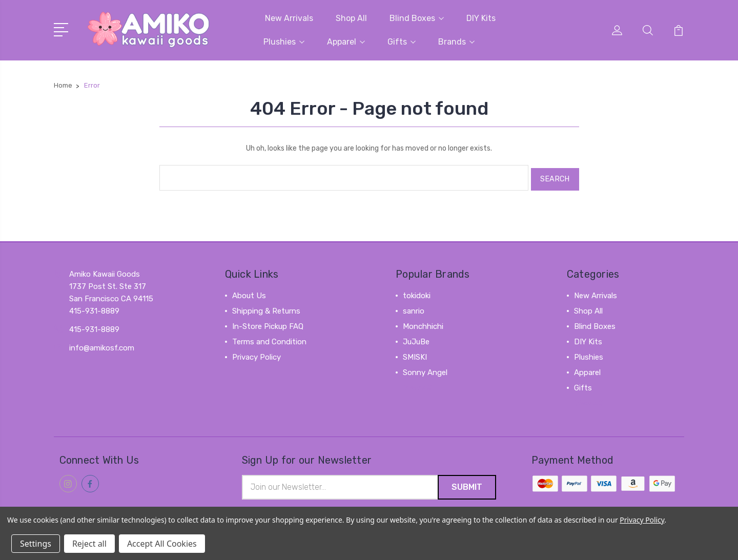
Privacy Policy (257, 353)
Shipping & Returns (266, 307)
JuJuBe (416, 338)
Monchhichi (423, 322)
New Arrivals (289, 18)
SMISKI (415, 353)
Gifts (402, 41)
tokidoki (417, 292)
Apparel (346, 41)
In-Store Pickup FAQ (268, 322)
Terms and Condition (269, 338)
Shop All (351, 18)
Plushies (284, 41)
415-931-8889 (94, 325)
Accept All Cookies (162, 544)
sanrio (414, 307)
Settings (36, 544)
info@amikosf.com (102, 344)
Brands (456, 41)
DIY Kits (481, 18)
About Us (249, 292)
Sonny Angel (425, 368)
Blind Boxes (417, 18)
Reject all (89, 544)
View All (417, 384)
